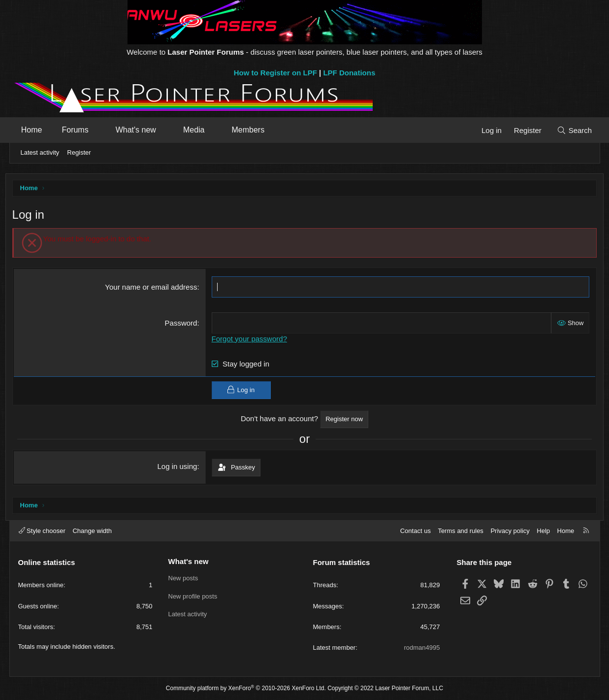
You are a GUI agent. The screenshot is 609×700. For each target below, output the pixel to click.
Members (251, 130)
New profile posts (193, 596)
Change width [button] (92, 531)
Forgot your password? (251, 340)
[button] (101, 130)
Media (197, 130)
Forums (78, 130)
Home (35, 130)
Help (543, 531)
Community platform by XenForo (246, 688)
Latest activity (40, 152)
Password (183, 324)
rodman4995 (422, 648)
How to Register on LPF (275, 73)
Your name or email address (153, 288)
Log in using (179, 467)
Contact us (416, 531)
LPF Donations (349, 73)
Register (79, 152)
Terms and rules (460, 531)
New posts (183, 578)
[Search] (572, 130)
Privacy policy (510, 531)
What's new (138, 130)
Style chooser (42, 531)
